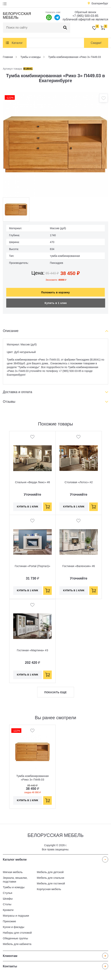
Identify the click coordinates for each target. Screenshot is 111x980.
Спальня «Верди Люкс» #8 (33, 482)
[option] (55, 145)
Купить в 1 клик (56, 303)
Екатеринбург (100, 3)
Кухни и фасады (13, 927)
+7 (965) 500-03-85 (85, 16)
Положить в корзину (55, 292)
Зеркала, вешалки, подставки (15, 880)
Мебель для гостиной (51, 883)
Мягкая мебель (13, 872)
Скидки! (96, 43)
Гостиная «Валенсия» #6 (79, 566)
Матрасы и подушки (16, 916)
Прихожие (9, 921)
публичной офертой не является (85, 19)
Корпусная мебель (49, 889)
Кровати (8, 910)
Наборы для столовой (17, 933)
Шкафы (8, 899)
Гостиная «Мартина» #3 (32, 650)
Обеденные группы (15, 938)
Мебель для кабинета (17, 944)
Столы (7, 904)
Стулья (8, 893)
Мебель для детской (50, 872)
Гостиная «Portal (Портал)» (32, 566)
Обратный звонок (85, 12)
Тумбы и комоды (14, 887)
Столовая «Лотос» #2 (79, 482)
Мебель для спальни (50, 878)
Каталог (17, 43)
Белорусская (17, 16)
